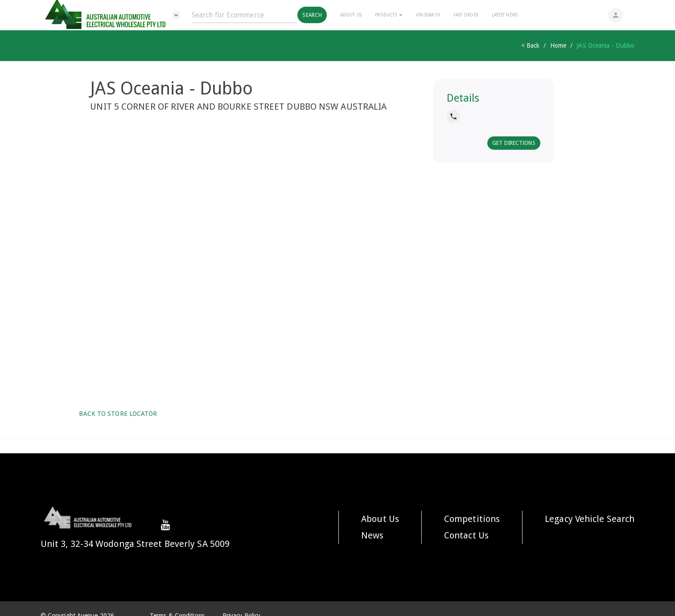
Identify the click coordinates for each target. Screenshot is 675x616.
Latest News (505, 15)
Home (558, 45)
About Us (351, 15)
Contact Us (466, 535)
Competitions (472, 519)
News (372, 535)
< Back (531, 45)
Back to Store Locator (117, 414)
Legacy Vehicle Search (590, 519)
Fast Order (466, 15)
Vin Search (428, 15)
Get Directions (514, 143)
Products (389, 15)
